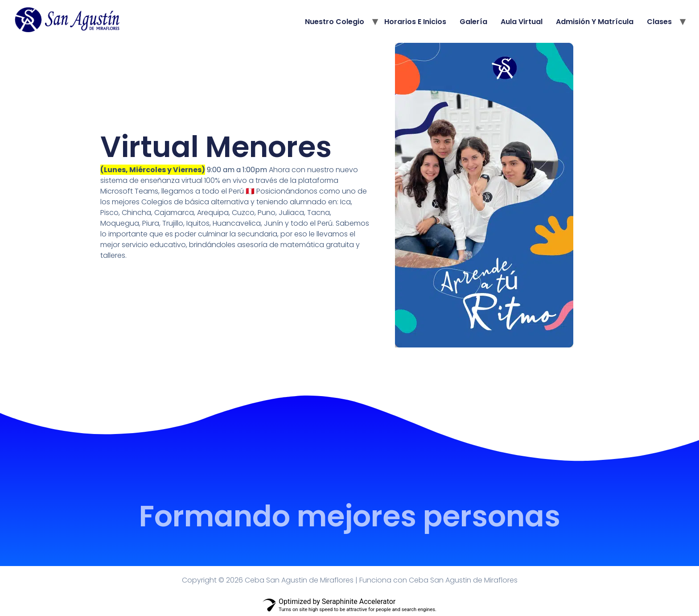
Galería (473, 22)
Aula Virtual (522, 22)
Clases (659, 22)
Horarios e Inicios (415, 22)
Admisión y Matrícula (595, 22)
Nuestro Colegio (335, 22)
